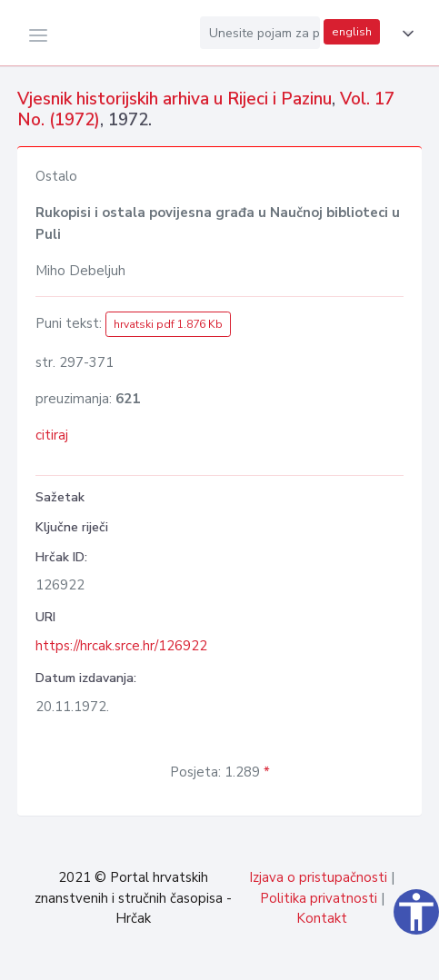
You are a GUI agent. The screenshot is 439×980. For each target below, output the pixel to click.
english (352, 32)
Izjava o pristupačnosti (318, 877)
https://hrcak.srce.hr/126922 (121, 646)
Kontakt (322, 918)
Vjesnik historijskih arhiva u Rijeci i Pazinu (175, 99)
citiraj (52, 435)
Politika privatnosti (319, 898)
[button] (404, 34)
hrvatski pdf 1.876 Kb (168, 324)
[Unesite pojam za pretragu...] (260, 33)
